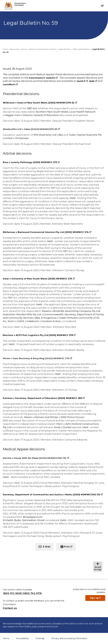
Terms (6, 638)
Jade (92, 81)
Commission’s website (42, 78)
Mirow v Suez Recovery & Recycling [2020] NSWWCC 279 (36, 358)
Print (67, 547)
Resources (14, 49)
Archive (24, 49)
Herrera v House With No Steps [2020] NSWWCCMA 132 (35, 458)
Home (5, 49)
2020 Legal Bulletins (81, 49)
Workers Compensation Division (43, 49)
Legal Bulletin (65, 49)
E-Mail (47, 547)
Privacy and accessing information (69, 638)
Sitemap (40, 638)
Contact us (10, 608)
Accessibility (23, 638)
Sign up (98, 599)
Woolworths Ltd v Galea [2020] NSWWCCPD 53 (30, 129)
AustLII (81, 81)
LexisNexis (9, 84)
